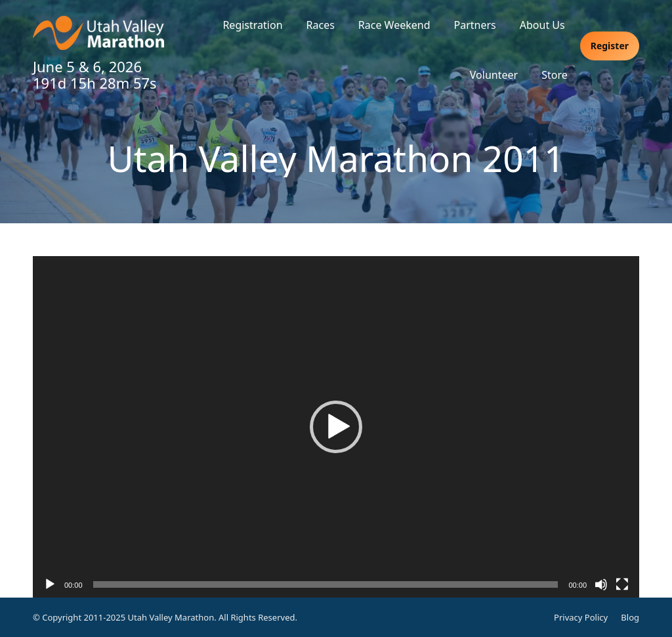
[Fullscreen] (622, 584)
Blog (630, 617)
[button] (336, 427)
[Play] (50, 584)
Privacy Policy (581, 617)
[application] (336, 427)
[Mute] (601, 584)
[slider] (326, 584)
